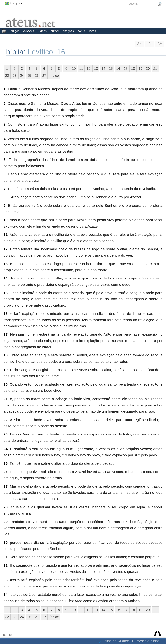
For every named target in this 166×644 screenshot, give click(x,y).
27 (44, 76)
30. (6, 542)
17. (6, 334)
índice (54, 76)
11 (81, 69)
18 (133, 69)
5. (5, 160)
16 (118, 69)
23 (14, 76)
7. (5, 189)
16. (6, 314)
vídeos (42, 31)
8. (5, 197)
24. (6, 449)
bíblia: (17, 52)
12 (89, 69)
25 (29, 76)
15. (6, 293)
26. (6, 472)
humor (55, 31)
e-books (29, 31)
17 (126, 69)
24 (22, 76)
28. (6, 507)
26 (37, 76)
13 (96, 69)
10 (74, 69)
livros (93, 31)
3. (5, 124)
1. (5, 89)
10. (6, 220)
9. (5, 205)
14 (103, 69)
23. (6, 434)
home (7, 635)
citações (68, 31)
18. (6, 355)
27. (6, 486)
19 (140, 69)
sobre (81, 31)
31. (6, 557)
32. (6, 565)
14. (6, 278)
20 (148, 69)
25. (6, 463)
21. (6, 399)
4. (5, 139)
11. (6, 234)
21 (155, 69)
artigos (15, 31)
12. (6, 249)
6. (5, 174)
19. (6, 370)
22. (6, 420)
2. (5, 103)
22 (7, 76)
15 (111, 69)
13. (6, 264)
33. (6, 580)
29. (6, 522)
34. (6, 594)
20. (6, 384)
